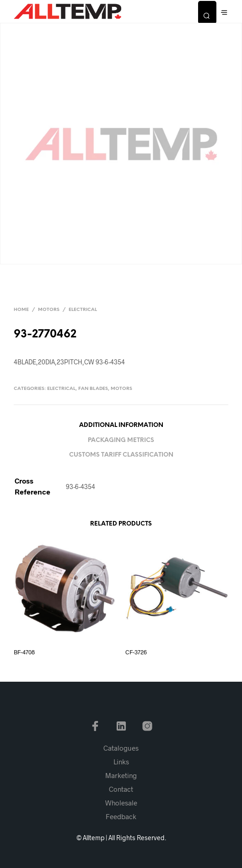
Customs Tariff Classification (121, 455)
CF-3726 (136, 652)
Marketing (121, 775)
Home (21, 310)
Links (121, 762)
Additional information (121, 425)
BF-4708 (24, 652)
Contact (121, 789)
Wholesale (121, 803)
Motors (49, 310)
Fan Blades (93, 389)
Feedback (121, 816)
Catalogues (121, 748)
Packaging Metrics (121, 440)
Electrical (83, 310)
